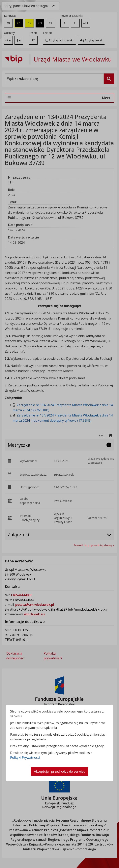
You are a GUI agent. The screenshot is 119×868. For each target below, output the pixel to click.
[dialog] (59, 434)
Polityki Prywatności (25, 758)
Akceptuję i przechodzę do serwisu (60, 771)
